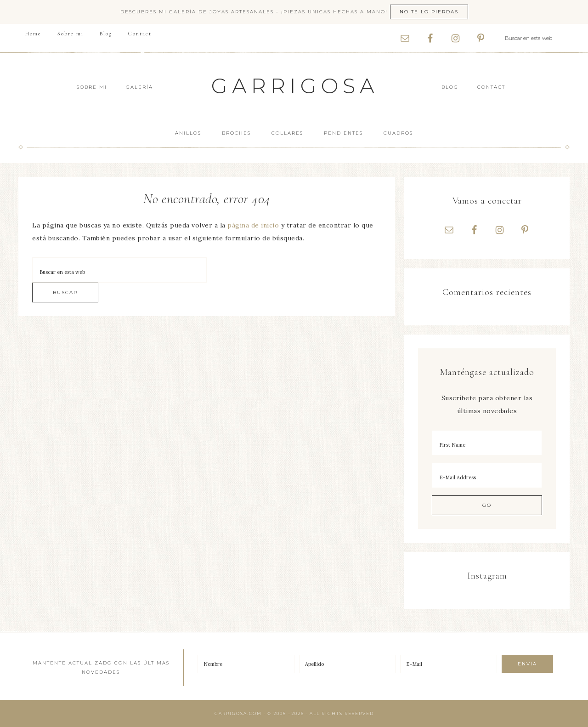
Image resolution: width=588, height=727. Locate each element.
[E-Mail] (449, 664)
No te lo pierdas (429, 12)
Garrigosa (295, 86)
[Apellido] (348, 664)
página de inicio (253, 225)
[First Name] (487, 443)
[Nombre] (246, 664)
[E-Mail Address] (487, 475)
